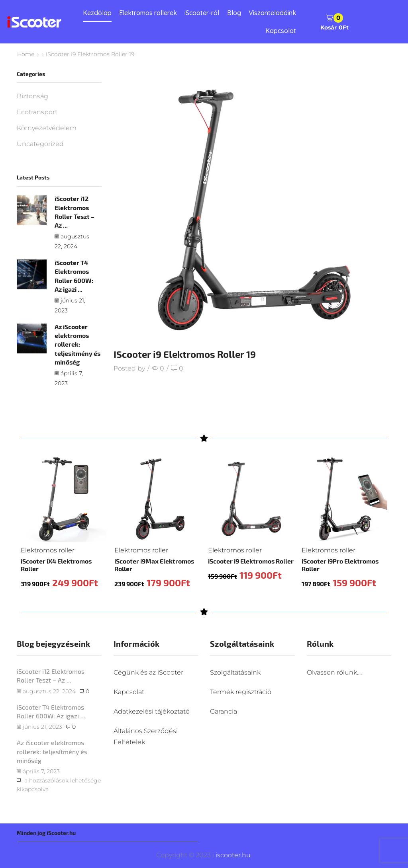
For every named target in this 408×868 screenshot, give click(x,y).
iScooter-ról (202, 13)
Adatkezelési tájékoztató (152, 711)
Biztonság (32, 96)
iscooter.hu (232, 855)
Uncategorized (40, 144)
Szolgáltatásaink (235, 672)
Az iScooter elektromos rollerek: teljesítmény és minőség (77, 344)
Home (26, 54)
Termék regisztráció (241, 692)
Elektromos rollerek (148, 13)
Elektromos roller (48, 550)
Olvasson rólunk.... (334, 672)
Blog (234, 13)
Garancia (224, 711)
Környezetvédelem (47, 128)
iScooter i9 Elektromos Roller (251, 561)
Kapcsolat (281, 31)
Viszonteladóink (272, 13)
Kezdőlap (97, 13)
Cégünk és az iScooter (148, 672)
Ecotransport (37, 112)
